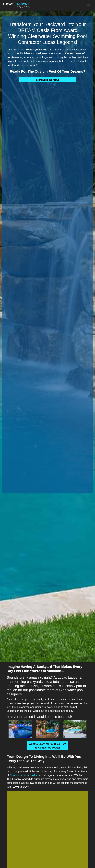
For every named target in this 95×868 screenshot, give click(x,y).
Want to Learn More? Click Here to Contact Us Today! (47, 746)
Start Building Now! (47, 80)
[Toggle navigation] (89, 5)
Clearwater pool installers (24, 775)
